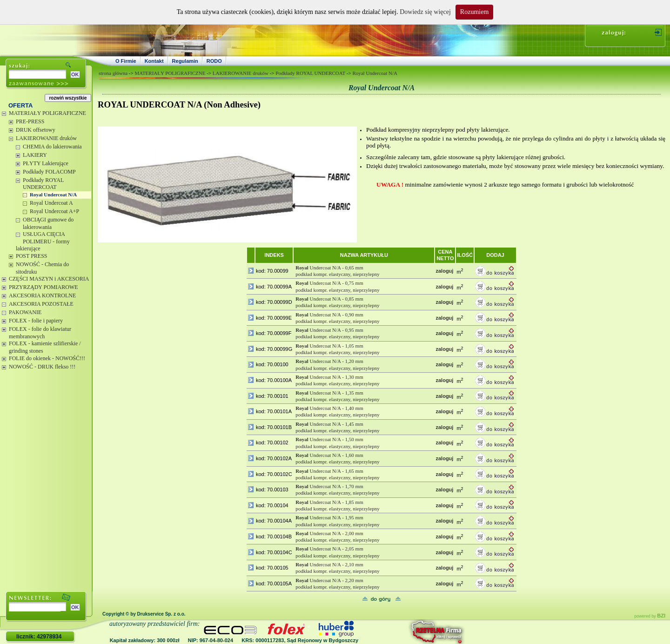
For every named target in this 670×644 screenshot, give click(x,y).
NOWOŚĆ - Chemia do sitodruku (42, 268)
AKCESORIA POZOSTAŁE (41, 304)
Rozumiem (474, 12)
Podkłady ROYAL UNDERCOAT (43, 184)
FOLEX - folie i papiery (36, 321)
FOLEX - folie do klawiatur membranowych (40, 333)
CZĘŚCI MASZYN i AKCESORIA (49, 279)
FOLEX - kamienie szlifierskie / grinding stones (45, 347)
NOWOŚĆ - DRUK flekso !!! (42, 367)
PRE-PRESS (30, 121)
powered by (650, 616)
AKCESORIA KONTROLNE (42, 295)
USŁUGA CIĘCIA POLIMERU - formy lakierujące (43, 241)
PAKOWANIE (25, 312)
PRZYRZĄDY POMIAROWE (44, 287)
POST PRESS (31, 256)
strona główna (113, 73)
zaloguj (444, 271)
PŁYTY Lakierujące (46, 163)
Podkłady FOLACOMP (49, 172)
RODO (214, 61)
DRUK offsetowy (36, 130)
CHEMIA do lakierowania (52, 147)
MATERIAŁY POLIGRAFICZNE (47, 113)
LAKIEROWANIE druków (46, 138)
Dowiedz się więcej (425, 12)
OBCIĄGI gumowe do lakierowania (48, 223)
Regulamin (185, 61)
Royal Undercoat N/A (53, 195)
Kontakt (154, 61)
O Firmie (126, 61)
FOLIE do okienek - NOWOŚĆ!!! (47, 358)
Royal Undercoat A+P (54, 211)
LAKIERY (35, 155)
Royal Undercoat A (51, 203)
